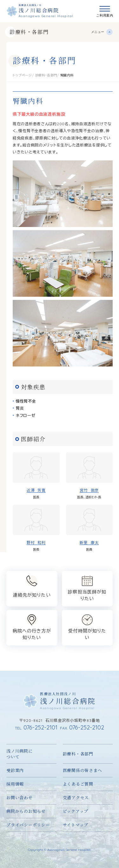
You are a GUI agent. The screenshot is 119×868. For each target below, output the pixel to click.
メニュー (98, 32)
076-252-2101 (36, 727)
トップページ (22, 75)
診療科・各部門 (29, 32)
